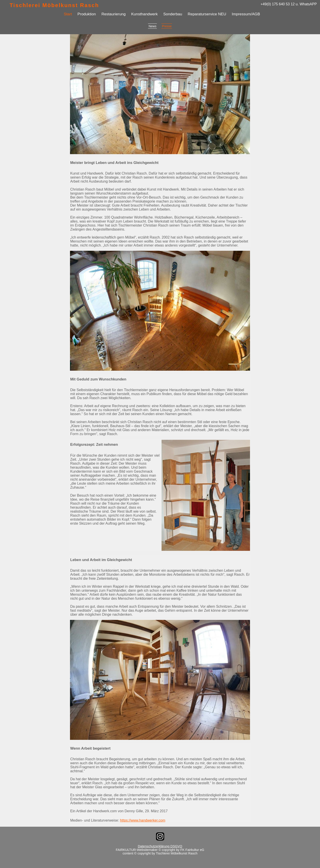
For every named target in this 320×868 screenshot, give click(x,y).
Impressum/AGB (246, 14)
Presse (167, 26)
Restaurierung (113, 14)
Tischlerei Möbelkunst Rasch (54, 5)
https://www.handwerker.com (143, 820)
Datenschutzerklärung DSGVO (160, 846)
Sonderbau (173, 14)
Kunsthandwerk (144, 14)
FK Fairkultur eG (192, 850)
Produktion (87, 14)
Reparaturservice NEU (207, 14)
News (153, 26)
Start (68, 14)
